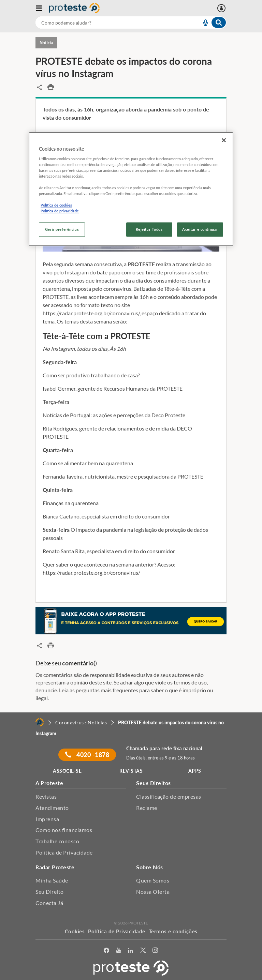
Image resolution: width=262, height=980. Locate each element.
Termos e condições (173, 931)
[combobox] (131, 22)
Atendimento (52, 808)
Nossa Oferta (153, 892)
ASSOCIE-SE (67, 771)
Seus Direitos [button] (154, 783)
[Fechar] (224, 140)
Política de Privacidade (64, 852)
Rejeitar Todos (149, 230)
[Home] (40, 722)
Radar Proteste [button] (55, 867)
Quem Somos (153, 880)
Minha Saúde (52, 880)
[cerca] (110, 22)
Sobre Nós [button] (150, 867)
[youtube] (119, 951)
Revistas (46, 796)
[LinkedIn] (130, 951)
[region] (131, 189)
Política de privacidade (60, 211)
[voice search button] (203, 22)
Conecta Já (49, 903)
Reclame (147, 808)
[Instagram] (155, 951)
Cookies (75, 931)
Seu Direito (50, 892)
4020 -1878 (87, 755)
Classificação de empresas (169, 796)
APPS (195, 771)
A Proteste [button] (49, 783)
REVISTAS (131, 771)
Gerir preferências (62, 230)
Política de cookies (56, 205)
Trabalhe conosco (57, 841)
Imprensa (47, 819)
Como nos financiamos (64, 830)
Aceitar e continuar (200, 230)
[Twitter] (143, 951)
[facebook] (107, 951)
